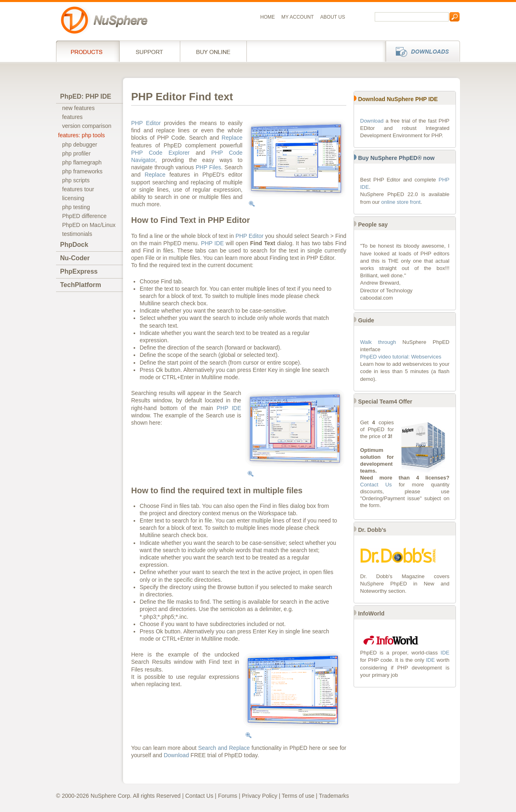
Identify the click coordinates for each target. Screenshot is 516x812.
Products (88, 51)
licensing (73, 198)
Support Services (150, 51)
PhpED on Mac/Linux (89, 225)
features (72, 117)
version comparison (87, 126)
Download (176, 755)
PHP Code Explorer (160, 153)
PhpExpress (79, 271)
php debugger (80, 145)
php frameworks (82, 171)
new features (78, 108)
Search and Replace (224, 748)
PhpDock (74, 245)
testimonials (77, 234)
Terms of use (298, 796)
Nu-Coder (75, 258)
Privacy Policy (260, 796)
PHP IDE (213, 243)
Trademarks (334, 796)
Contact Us (376, 485)
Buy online (213, 51)
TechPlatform (81, 285)
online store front (401, 202)
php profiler (76, 153)
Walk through (378, 342)
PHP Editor (146, 123)
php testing (76, 207)
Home (268, 17)
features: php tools (81, 135)
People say (373, 225)
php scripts (76, 180)
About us (333, 17)
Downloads (420, 51)
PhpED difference (84, 216)
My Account (298, 17)
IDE (445, 653)
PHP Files (208, 167)
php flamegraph (82, 162)
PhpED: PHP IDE (86, 96)
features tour (78, 189)
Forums (228, 796)
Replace (232, 138)
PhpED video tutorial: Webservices (401, 357)
